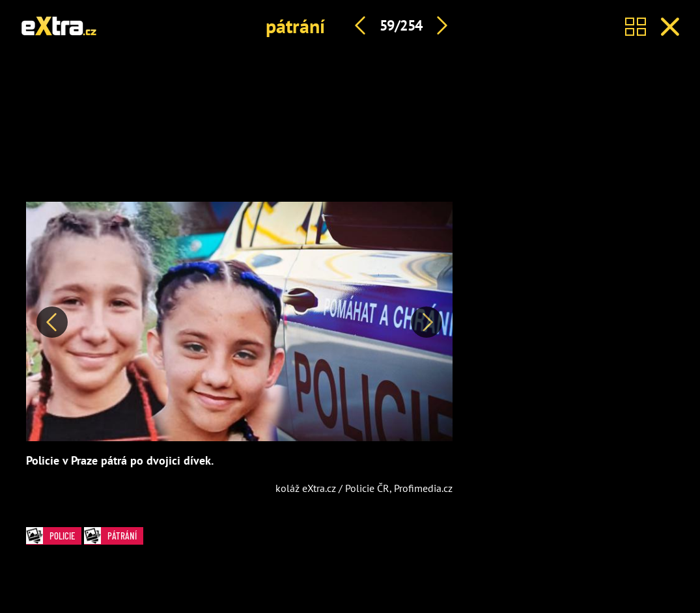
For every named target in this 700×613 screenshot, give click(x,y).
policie (50, 536)
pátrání (295, 26)
